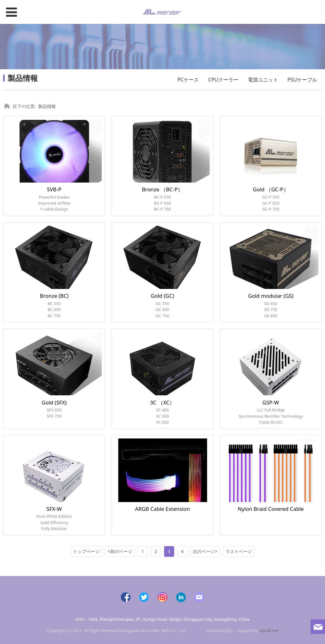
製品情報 (47, 106)
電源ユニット (263, 80)
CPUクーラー (223, 80)
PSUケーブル (302, 80)
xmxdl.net (269, 630)
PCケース (188, 80)
